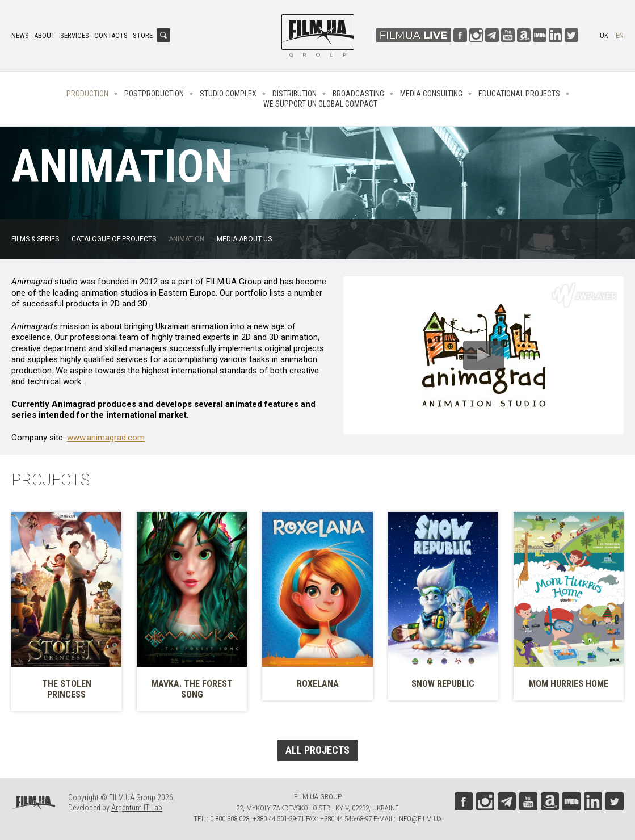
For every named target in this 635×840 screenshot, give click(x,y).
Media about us (244, 239)
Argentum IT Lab (137, 808)
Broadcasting (358, 94)
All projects (317, 750)
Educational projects (519, 94)
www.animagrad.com (106, 438)
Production (87, 94)
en (620, 35)
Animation (186, 239)
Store (143, 35)
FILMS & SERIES (35, 239)
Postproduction (154, 94)
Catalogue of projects (114, 239)
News (20, 35)
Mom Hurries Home (569, 684)
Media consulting (431, 94)
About (45, 35)
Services (75, 35)
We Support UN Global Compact (320, 104)
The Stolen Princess (67, 689)
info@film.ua (420, 819)
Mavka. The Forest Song (192, 689)
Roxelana (318, 684)
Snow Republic (443, 684)
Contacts (111, 35)
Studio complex (228, 94)
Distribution (295, 94)
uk (604, 35)
